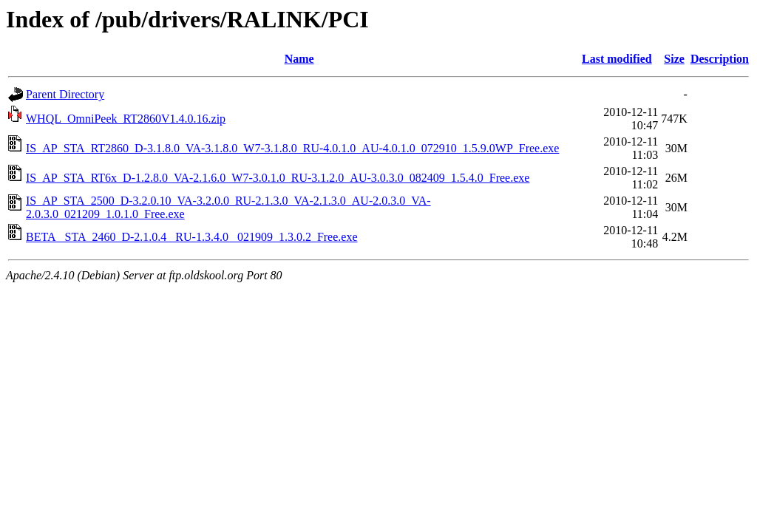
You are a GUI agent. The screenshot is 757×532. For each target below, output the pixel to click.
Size (674, 59)
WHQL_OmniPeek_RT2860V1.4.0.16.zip (126, 119)
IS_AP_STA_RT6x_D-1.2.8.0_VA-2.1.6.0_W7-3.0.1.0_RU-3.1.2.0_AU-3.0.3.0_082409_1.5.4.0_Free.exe (278, 178)
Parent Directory (65, 94)
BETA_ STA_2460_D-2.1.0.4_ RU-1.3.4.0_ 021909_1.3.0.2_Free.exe (192, 237)
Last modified (617, 59)
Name (299, 59)
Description (720, 59)
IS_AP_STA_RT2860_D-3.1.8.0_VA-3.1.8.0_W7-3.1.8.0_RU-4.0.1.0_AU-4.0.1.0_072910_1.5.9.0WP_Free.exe (292, 148)
